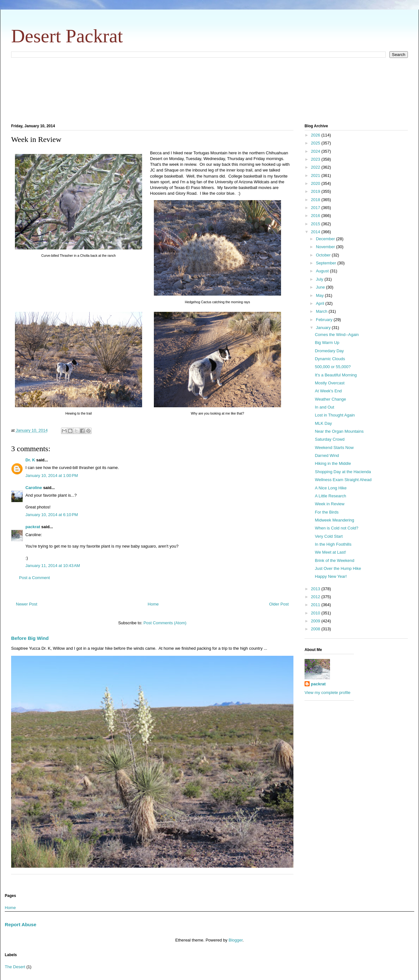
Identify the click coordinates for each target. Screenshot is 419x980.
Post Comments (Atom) (165, 623)
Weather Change (330, 399)
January (324, 328)
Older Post (279, 604)
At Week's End (328, 391)
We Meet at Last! (330, 552)
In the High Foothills (333, 544)
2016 (316, 216)
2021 (316, 175)
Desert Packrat (67, 36)
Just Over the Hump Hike (338, 568)
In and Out (324, 407)
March (322, 311)
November (326, 247)
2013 (316, 589)
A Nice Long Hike (331, 488)
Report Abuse (21, 924)
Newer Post (27, 604)
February (325, 320)
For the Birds (326, 512)
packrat (33, 527)
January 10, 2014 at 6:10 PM (52, 515)
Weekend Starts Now (334, 448)
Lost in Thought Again (335, 415)
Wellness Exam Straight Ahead (343, 480)
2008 (316, 629)
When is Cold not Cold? (337, 528)
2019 (316, 191)
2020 (316, 183)
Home (153, 604)
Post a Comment (34, 578)
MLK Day (323, 423)
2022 (316, 167)
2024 (316, 151)
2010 (316, 613)
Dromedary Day (329, 351)
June (321, 287)
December (326, 239)
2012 (316, 597)
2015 (316, 224)
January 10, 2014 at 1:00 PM (52, 476)
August (323, 271)
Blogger (236, 940)
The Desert (15, 967)
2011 (316, 605)
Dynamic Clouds (330, 359)
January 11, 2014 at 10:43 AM (53, 566)
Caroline (34, 488)
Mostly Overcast (330, 383)
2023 (316, 159)
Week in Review (330, 504)
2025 (316, 143)
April (321, 303)
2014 (316, 232)
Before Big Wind (30, 638)
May (320, 295)
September (327, 263)
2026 (316, 135)
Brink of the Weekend (334, 560)
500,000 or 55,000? (333, 367)
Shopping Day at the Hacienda (343, 472)
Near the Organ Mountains (339, 431)
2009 (316, 621)
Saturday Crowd (330, 439)
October (324, 255)
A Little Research (330, 496)
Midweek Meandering (334, 520)
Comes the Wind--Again (337, 335)
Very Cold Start (329, 536)
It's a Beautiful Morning (336, 375)
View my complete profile (327, 693)
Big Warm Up (327, 343)
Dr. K (30, 460)
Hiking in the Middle (333, 463)
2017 (316, 208)
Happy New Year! (331, 576)
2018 (316, 200)
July (320, 279)
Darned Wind (327, 455)
